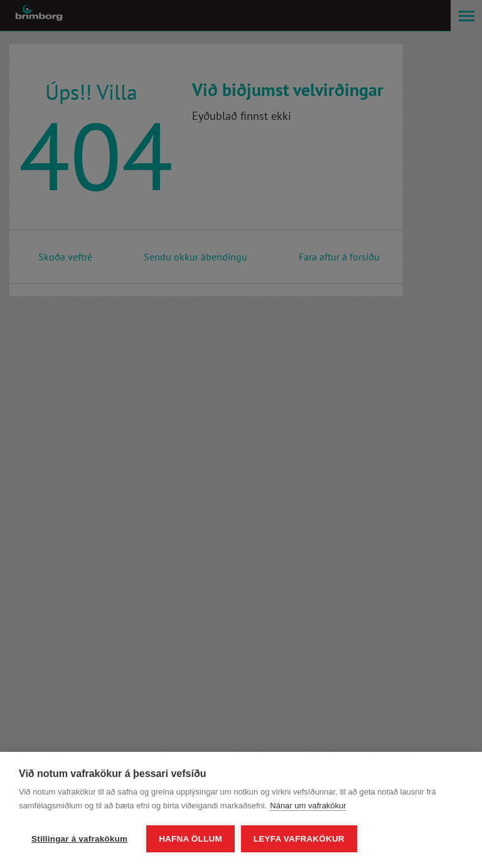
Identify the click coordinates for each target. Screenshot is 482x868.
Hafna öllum (190, 839)
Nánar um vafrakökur (308, 806)
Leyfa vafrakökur (299, 839)
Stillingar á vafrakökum (79, 839)
